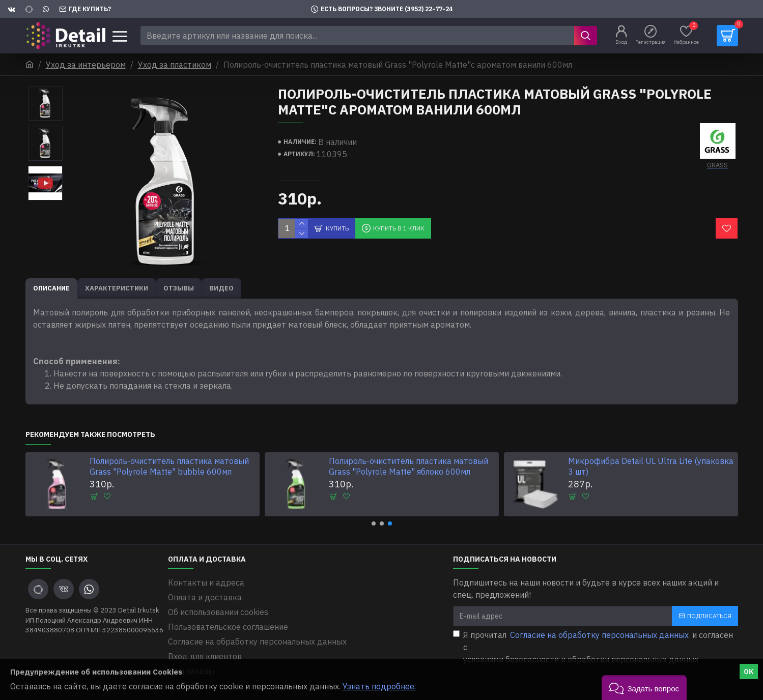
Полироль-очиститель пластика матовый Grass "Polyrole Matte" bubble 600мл (169, 466)
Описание (51, 288)
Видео (221, 288)
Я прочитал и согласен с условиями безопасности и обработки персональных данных (593, 647)
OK (749, 672)
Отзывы (179, 288)
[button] (374, 523)
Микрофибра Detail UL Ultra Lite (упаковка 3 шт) (651, 466)
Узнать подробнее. (379, 686)
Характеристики (117, 288)
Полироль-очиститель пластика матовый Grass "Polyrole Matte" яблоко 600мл (408, 466)
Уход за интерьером (86, 65)
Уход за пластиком (175, 65)
